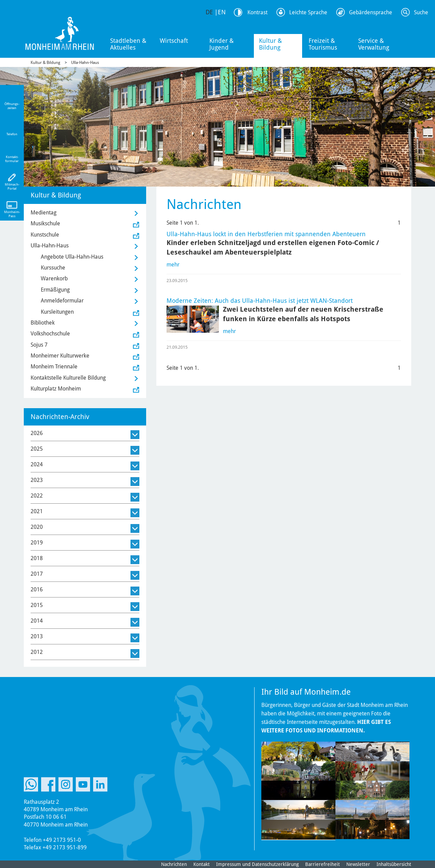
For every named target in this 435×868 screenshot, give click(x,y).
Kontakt (202, 864)
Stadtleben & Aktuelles (128, 44)
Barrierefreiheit (323, 864)
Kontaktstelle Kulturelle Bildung (68, 378)
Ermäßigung (55, 290)
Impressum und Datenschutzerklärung (257, 864)
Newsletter (358, 864)
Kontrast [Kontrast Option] (257, 12)
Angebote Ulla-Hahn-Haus (72, 257)
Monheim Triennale (54, 367)
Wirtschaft (174, 41)
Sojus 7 (39, 345)
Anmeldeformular (62, 301)
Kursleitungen (57, 312)
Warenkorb (54, 279)
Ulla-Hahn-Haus (85, 63)
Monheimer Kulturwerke (60, 356)
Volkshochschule (50, 334)
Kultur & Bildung (271, 44)
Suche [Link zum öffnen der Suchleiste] (421, 12)
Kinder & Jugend (222, 44)
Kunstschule (45, 235)
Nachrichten (174, 864)
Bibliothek (43, 323)
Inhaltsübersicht (394, 864)
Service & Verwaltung (374, 44)
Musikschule (45, 223)
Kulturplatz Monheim (56, 389)
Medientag (43, 213)
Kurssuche (53, 268)
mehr (173, 265)
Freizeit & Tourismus (323, 44)
